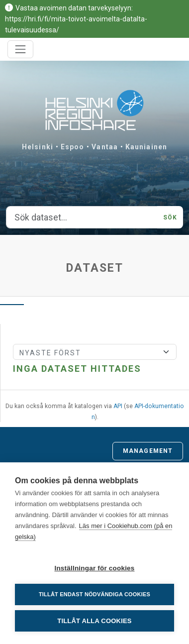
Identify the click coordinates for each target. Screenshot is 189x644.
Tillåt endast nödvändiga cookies (94, 594)
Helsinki (38, 147)
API (118, 406)
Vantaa (105, 147)
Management (148, 451)
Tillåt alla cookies (94, 621)
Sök (170, 217)
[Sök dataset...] (82, 217)
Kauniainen (146, 147)
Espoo (73, 147)
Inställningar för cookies (94, 568)
